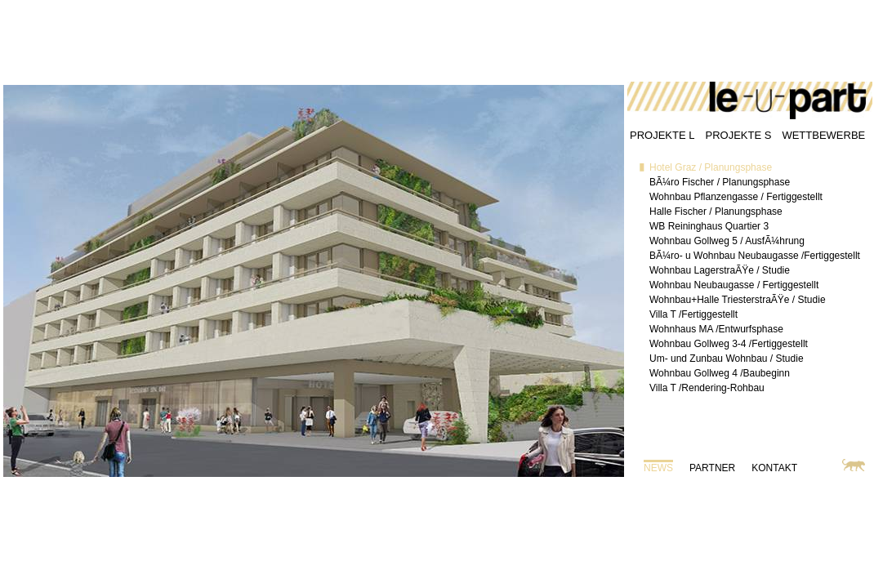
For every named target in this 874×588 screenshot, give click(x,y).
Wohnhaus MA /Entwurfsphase (716, 329)
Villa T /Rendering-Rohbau (707, 388)
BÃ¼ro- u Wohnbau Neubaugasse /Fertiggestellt (755, 256)
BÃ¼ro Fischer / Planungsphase (720, 182)
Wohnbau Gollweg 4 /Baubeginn (720, 373)
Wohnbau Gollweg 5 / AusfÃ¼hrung (727, 241)
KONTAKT (774, 468)
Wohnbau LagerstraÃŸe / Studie (720, 270)
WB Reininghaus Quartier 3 (709, 226)
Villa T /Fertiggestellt (693, 314)
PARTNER (712, 468)
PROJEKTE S (738, 135)
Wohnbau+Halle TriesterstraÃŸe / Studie (738, 300)
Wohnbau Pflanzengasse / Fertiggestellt (736, 197)
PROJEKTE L (662, 135)
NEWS (658, 468)
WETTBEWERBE (823, 135)
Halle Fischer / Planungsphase (716, 212)
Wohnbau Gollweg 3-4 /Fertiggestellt (729, 344)
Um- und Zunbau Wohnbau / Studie (727, 359)
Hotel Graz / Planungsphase (711, 167)
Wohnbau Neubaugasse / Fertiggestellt (734, 285)
